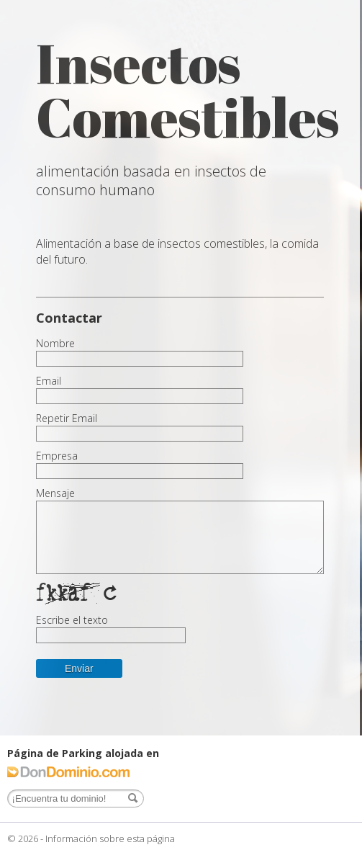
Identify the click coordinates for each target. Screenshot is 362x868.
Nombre (55, 344)
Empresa (57, 456)
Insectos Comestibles (188, 90)
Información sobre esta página (110, 838)
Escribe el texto (72, 620)
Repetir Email (67, 419)
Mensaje (55, 493)
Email (49, 381)
